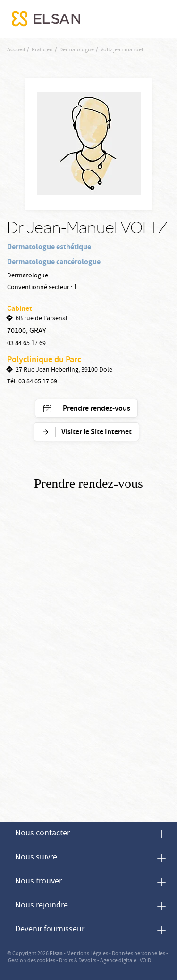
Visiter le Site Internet (97, 433)
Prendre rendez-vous (97, 409)
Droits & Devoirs (78, 961)
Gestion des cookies (32, 961)
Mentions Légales (87, 954)
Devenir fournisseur (50, 930)
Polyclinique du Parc (44, 360)
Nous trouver (38, 882)
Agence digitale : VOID (126, 961)
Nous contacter (42, 834)
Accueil (16, 50)
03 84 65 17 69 (26, 344)
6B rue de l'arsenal (42, 319)
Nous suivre (36, 858)
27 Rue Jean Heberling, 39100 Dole (64, 370)
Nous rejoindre (42, 906)
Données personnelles (139, 954)
